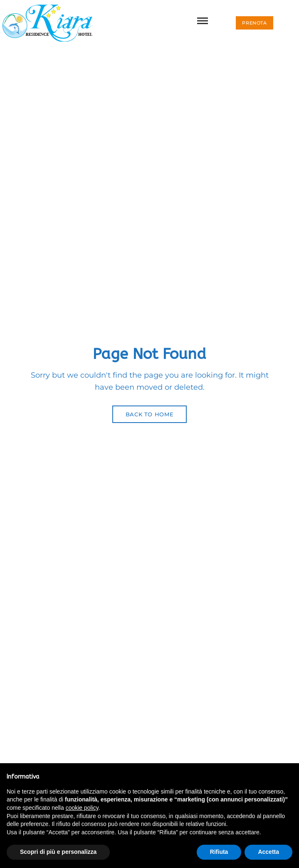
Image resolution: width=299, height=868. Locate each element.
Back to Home (150, 414)
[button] (254, 23)
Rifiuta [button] (219, 852)
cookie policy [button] (82, 808)
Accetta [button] (268, 852)
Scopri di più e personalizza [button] (58, 852)
